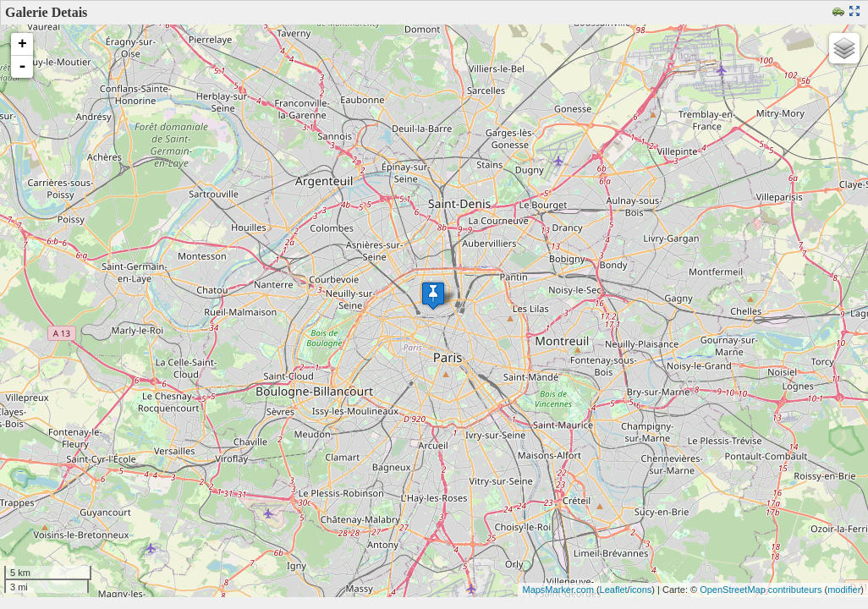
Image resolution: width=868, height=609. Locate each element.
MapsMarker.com (558, 590)
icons (641, 590)
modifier (844, 590)
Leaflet (614, 590)
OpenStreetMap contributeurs (761, 590)
